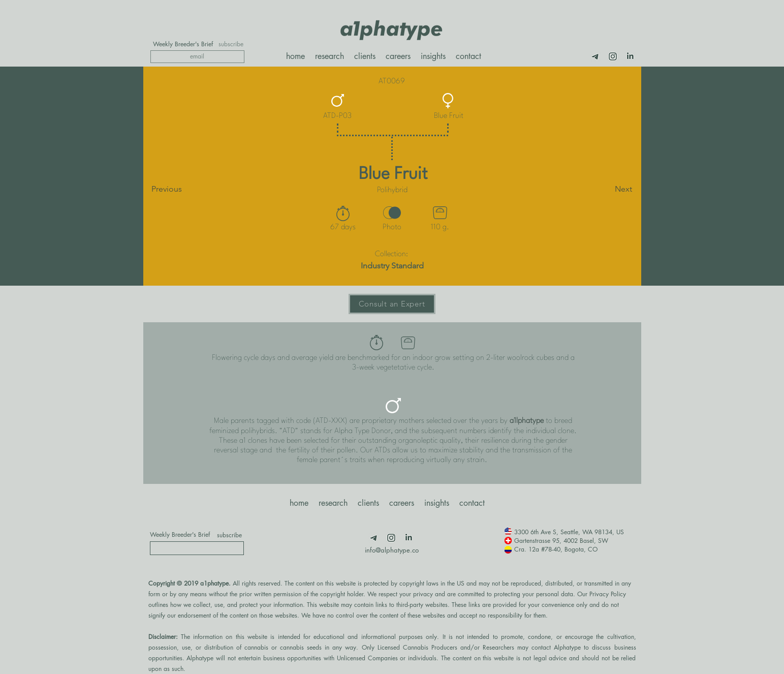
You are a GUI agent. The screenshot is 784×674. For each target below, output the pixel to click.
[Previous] (185, 189)
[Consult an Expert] (392, 304)
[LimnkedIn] (630, 56)
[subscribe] (231, 44)
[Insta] (613, 56)
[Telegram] (595, 56)
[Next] (607, 189)
